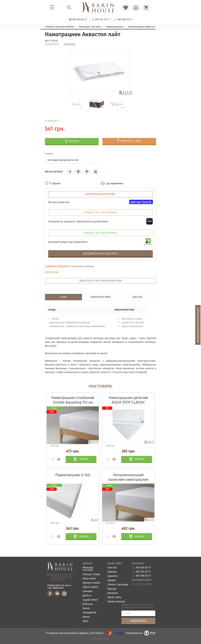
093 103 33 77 (143, 572)
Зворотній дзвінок (142, 584)
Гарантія (112, 576)
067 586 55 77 (143, 576)
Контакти (113, 593)
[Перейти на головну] (100, 8)
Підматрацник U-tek (73, 475)
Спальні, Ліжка (91, 574)
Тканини (88, 591)
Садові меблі (90, 600)
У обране (55, 183)
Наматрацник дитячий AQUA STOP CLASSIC (128, 400)
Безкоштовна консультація (198, 325)
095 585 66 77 (143, 568)
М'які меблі (89, 579)
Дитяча (87, 596)
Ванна (86, 617)
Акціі (85, 621)
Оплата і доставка (118, 585)
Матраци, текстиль (88, 569)
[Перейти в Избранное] (126, 8)
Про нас (112, 568)
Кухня (86, 608)
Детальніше (52, 272)
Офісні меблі (90, 587)
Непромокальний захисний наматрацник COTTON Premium (128, 480)
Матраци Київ (101, 639)
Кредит (112, 580)
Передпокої (90, 613)
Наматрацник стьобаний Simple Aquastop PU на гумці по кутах (73, 402)
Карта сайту (114, 597)
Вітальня (88, 604)
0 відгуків (69, 44)
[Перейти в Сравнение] (136, 8)
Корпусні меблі (92, 583)
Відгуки (112, 589)
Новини (112, 572)
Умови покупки (116, 602)
